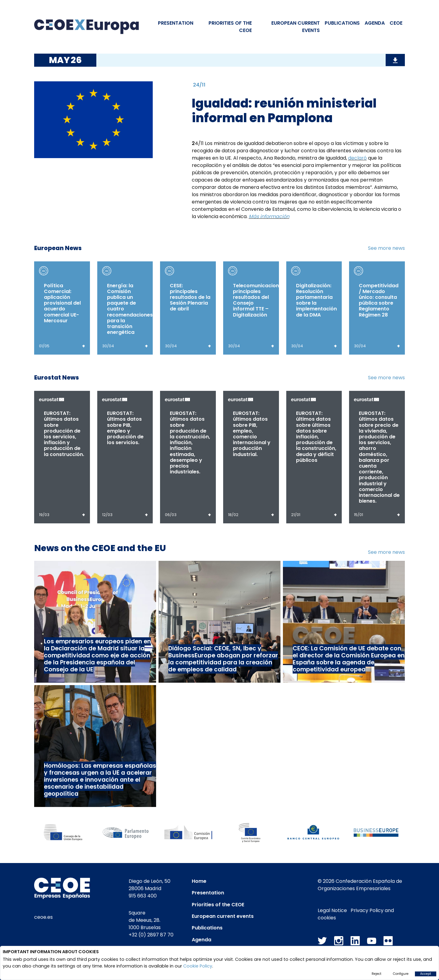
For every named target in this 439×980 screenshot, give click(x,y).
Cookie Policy (198, 966)
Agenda (375, 23)
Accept (426, 974)
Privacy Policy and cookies (356, 914)
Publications (342, 23)
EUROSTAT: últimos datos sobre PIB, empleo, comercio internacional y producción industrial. (252, 434)
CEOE (396, 23)
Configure (401, 974)
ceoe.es (43, 917)
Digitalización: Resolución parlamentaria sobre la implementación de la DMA (316, 300)
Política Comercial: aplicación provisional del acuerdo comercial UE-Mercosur (62, 303)
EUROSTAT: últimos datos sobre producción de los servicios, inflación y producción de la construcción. (64, 434)
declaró (357, 158)
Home (199, 881)
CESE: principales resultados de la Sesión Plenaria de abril (190, 297)
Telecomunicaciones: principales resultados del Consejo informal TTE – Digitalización (259, 300)
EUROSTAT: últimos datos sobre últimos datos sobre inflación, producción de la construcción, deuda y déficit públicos (316, 437)
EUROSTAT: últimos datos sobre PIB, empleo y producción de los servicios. (125, 428)
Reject (377, 974)
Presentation (176, 23)
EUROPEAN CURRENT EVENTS (296, 27)
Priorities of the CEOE (218, 905)
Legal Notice (332, 910)
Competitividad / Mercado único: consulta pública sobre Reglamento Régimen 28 (379, 300)
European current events (223, 916)
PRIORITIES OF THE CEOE (230, 27)
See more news (386, 248)
